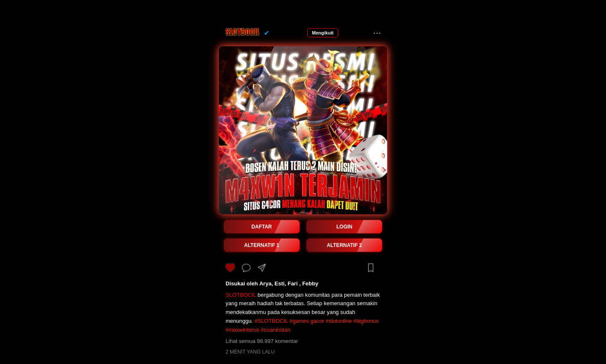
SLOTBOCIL (241, 295)
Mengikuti (323, 33)
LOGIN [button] (344, 227)
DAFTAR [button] (262, 227)
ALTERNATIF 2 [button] (344, 245)
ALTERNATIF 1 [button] (262, 245)
